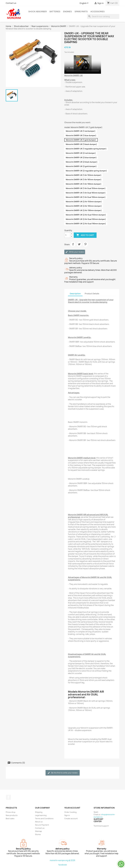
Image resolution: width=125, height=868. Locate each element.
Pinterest (85, 244)
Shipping (39, 812)
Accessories (98, 12)
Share (73, 244)
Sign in (67, 815)
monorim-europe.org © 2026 (62, 860)
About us (39, 822)
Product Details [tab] (92, 294)
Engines (67, 12)
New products (12, 815)
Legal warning (41, 815)
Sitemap (38, 831)
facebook (63, 865)
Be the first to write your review (63, 773)
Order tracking (70, 812)
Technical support (101, 826)
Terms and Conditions (44, 818)
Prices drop (11, 812)
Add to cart (85, 235)
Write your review (75, 252)
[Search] (103, 16)
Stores (38, 834)
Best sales (10, 818)
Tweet (79, 244)
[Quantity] (67, 235)
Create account (71, 818)
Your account (72, 808)
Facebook (8, 797)
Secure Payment (42, 825)
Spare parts (81, 12)
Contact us (11, 3)
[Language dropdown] (84, 3)
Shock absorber (38, 12)
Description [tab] (75, 294)
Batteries (55, 12)
